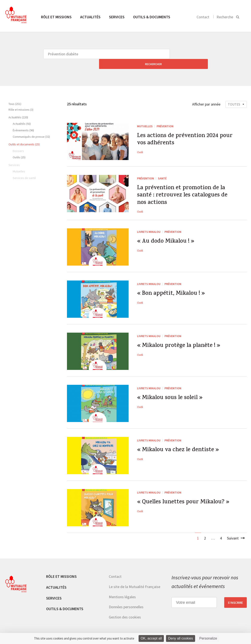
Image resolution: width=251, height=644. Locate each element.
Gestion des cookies (125, 611)
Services (117, 17)
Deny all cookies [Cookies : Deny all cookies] (181, 638)
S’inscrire (235, 596)
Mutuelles (145, 116)
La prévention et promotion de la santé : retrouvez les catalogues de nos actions (182, 187)
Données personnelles (126, 601)
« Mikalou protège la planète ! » (183, 340)
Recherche (225, 17)
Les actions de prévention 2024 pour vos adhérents (182, 131)
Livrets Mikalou (149, 225)
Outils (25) (19, 147)
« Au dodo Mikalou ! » (169, 236)
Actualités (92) (22, 114)
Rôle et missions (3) (21, 100)
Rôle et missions (56, 17)
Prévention (165, 116)
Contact (203, 17)
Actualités (90, 17)
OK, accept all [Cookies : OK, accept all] (151, 638)
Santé (162, 168)
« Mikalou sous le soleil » (173, 392)
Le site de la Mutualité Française (135, 580)
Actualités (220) (18, 107)
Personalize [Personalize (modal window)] (208, 638)
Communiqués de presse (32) (31, 127)
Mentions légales (122, 590)
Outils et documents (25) (24, 134)
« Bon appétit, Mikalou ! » (175, 288)
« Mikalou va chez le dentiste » (182, 445)
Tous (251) (15, 94)
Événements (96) (23, 120)
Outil (140, 145)
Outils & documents (152, 17)
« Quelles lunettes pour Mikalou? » (171, 501)
